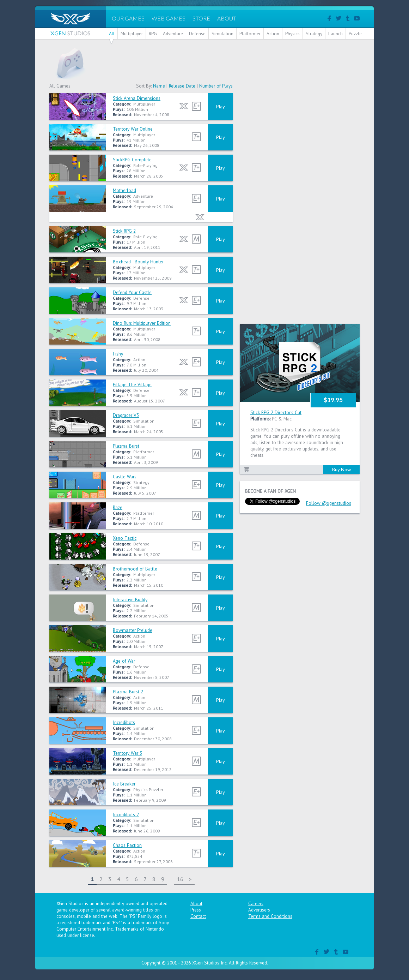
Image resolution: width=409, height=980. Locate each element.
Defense (197, 34)
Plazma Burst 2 (128, 692)
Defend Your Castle (132, 292)
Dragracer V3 (126, 415)
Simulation (222, 34)
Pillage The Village (132, 384)
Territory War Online (133, 129)
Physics (292, 34)
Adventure (173, 34)
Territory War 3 (127, 753)
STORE (201, 18)
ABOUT (227, 18)
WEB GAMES (169, 18)
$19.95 (333, 400)
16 (180, 879)
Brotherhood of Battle (135, 569)
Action (273, 34)
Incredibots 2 (126, 814)
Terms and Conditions (270, 916)
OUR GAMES (128, 18)
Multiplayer (132, 34)
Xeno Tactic (125, 538)
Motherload (124, 190)
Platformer (250, 34)
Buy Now (341, 470)
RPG (153, 34)
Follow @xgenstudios (329, 503)
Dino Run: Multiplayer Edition (142, 323)
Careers (256, 903)
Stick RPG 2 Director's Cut (276, 412)
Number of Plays (216, 86)
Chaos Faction (127, 845)
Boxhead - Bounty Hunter (138, 262)
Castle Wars (125, 477)
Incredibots (124, 722)
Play (221, 107)
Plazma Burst (126, 446)
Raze (118, 507)
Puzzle (355, 34)
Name (159, 86)
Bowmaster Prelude (133, 630)
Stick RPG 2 (124, 231)
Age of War (124, 661)
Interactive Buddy (130, 599)
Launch (335, 34)
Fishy (118, 354)
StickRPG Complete (132, 160)
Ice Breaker (124, 784)
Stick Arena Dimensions (137, 98)
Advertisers (259, 910)
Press (196, 910)
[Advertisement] (231, 63)
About (196, 903)
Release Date (182, 86)
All (112, 34)
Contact (198, 916)
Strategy (314, 34)
